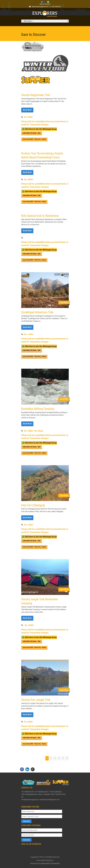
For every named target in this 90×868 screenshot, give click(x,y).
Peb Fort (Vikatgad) (33, 505)
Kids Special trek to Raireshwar (40, 216)
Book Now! (27, 110)
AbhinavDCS (46, 863)
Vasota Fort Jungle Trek (36, 700)
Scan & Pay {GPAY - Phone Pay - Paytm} (34, 139)
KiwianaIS (56, 863)
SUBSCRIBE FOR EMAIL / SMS (32, 133)
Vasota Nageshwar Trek (36, 95)
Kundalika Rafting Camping (38, 409)
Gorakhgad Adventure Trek (37, 312)
